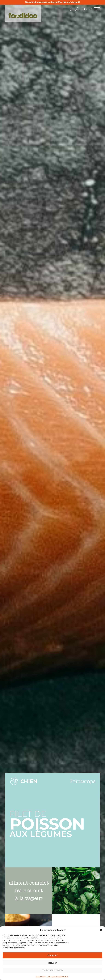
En (90, 9)
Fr (84, 9)
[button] (101, 930)
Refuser (52, 963)
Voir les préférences (52, 970)
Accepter (53, 955)
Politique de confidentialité (58, 976)
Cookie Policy (41, 976)
